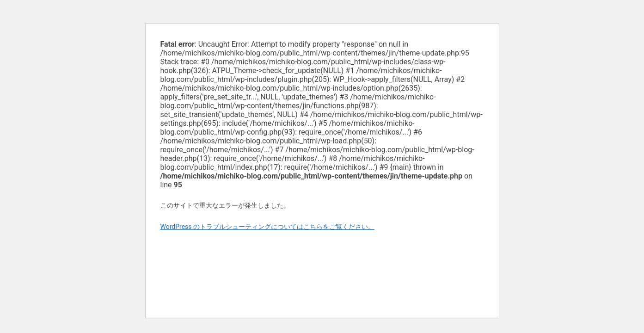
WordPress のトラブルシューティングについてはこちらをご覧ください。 (268, 227)
